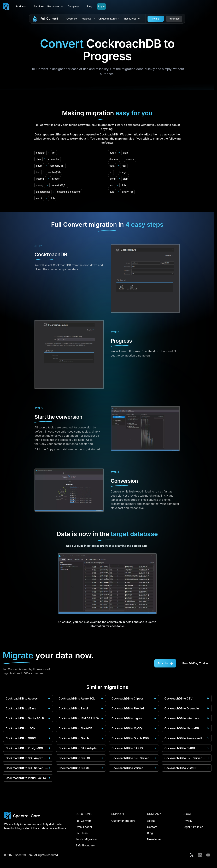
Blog (90, 6)
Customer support (123, 821)
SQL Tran (82, 833)
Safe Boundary (85, 845)
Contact (152, 827)
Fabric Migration (86, 839)
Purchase (174, 19)
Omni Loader (84, 827)
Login (101, 6)
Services (39, 6)
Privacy (188, 821)
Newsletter (154, 839)
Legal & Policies (193, 827)
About (151, 821)
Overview (72, 19)
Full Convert (49, 19)
